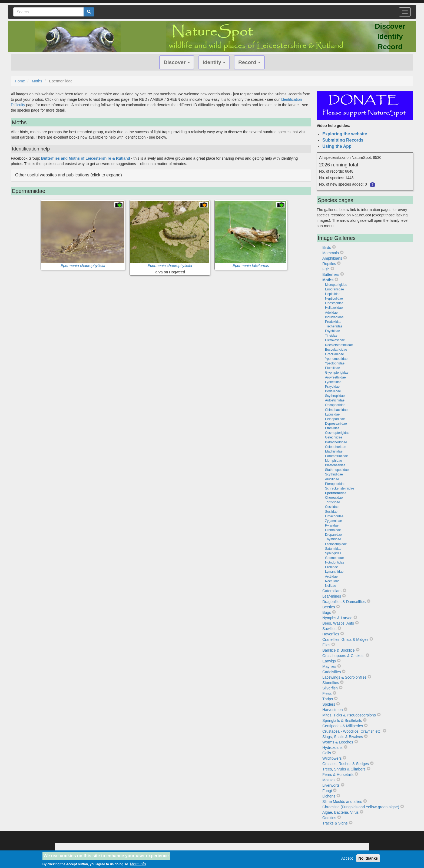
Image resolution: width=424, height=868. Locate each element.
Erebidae (332, 567)
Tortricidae (332, 502)
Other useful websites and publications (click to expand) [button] (69, 175)
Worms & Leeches (338, 742)
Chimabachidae (336, 410)
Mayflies (329, 666)
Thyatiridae (333, 539)
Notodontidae (335, 562)
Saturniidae (333, 549)
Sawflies (329, 629)
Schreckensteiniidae (339, 488)
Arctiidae (331, 577)
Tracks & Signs (335, 823)
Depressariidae (336, 424)
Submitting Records (343, 140)
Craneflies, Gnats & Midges (345, 639)
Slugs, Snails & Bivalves (343, 737)
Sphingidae (333, 553)
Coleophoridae (336, 447)
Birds (327, 247)
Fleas (327, 693)
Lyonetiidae (333, 382)
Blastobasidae (335, 465)
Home (20, 81)
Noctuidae (332, 581)
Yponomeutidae (336, 359)
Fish (326, 269)
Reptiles (329, 264)
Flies (326, 645)
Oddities (329, 818)
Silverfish (330, 688)
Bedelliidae (333, 391)
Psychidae (332, 331)
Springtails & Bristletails (342, 720)
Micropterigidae (336, 285)
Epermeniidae (336, 493)
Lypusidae (332, 414)
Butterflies (331, 274)
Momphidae (334, 461)
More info (138, 865)
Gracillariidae (334, 354)
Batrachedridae (336, 442)
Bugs (327, 612)
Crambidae (333, 530)
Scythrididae (334, 474)
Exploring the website (345, 134)
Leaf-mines (332, 596)
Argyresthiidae (335, 377)
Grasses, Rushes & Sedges (346, 764)
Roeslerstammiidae (339, 345)
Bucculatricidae (336, 350)
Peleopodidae (335, 419)
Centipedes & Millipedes (343, 726)
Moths (37, 81)
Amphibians (332, 258)
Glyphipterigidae (337, 373)
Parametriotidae (337, 456)
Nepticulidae (334, 299)
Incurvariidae (334, 317)
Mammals (331, 253)
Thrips (328, 699)
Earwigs (329, 661)
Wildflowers (332, 758)
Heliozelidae (334, 308)
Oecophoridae (335, 405)
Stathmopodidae (337, 470)
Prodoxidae (333, 322)
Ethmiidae (332, 428)
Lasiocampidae (336, 544)
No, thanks (368, 859)
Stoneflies (331, 683)
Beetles (329, 607)
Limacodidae (334, 516)
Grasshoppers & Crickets (343, 656)
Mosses (329, 780)
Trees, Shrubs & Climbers (344, 769)
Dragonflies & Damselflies (344, 602)
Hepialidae (333, 294)
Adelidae (331, 313)
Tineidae (331, 336)
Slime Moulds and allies (342, 802)
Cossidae (332, 507)
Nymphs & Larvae (337, 618)
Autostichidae (335, 400)
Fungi (327, 791)
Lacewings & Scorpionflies (344, 677)
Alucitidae (332, 479)
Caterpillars (332, 591)
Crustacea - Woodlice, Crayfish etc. (352, 731)
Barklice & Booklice (339, 650)
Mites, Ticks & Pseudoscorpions (349, 715)
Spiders (329, 704)
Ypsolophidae (335, 363)
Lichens (329, 796)
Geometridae (334, 558)
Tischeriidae (334, 326)
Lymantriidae (334, 572)
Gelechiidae (334, 437)
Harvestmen (332, 710)
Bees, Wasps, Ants (338, 623)
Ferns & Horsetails (338, 775)
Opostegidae (334, 303)
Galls (327, 753)
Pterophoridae (335, 484)
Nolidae (331, 586)
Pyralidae (332, 525)
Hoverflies (331, 634)
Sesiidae (331, 512)
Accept (347, 859)
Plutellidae (332, 368)
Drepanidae (333, 535)
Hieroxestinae (335, 340)
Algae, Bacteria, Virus (340, 812)
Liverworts (331, 785)
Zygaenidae (334, 521)
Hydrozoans (332, 748)
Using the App (337, 146)
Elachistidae (334, 451)
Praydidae (332, 387)
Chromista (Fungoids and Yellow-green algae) (361, 807)
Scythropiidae (335, 396)
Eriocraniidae (334, 289)
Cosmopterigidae (337, 433)
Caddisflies (332, 672)
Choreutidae (334, 498)
